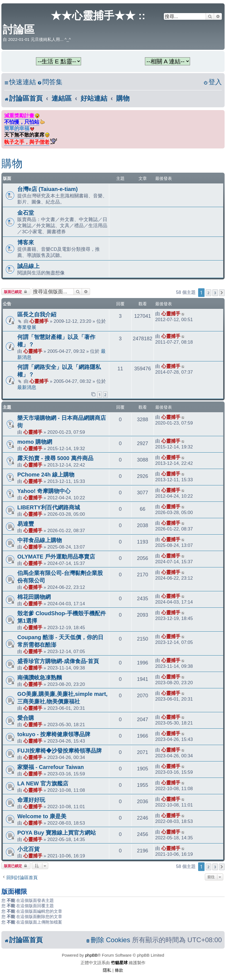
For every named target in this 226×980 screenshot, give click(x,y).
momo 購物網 (35, 442)
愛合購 (26, 718)
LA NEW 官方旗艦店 (43, 783)
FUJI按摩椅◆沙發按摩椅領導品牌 (59, 751)
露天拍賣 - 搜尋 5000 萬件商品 (55, 458)
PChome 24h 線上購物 (46, 475)
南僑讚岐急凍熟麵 (40, 678)
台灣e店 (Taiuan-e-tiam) (48, 189)
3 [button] (215, 293)
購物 (12, 163)
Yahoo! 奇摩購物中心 (44, 491)
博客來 (26, 242)
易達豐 (26, 524)
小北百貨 (28, 849)
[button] (222, 293)
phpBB (91, 955)
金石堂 (26, 213)
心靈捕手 (39, 321)
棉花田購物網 (34, 597)
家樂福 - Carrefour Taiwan (51, 767)
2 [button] (208, 293)
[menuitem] (50, 82)
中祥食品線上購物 (40, 540)
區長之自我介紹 (37, 314)
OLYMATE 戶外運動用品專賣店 (56, 557)
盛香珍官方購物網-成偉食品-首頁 (58, 661)
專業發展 (27, 327)
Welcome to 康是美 (42, 816)
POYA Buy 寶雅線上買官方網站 (57, 833)
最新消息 (27, 387)
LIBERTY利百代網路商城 (49, 507)
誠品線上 (28, 266)
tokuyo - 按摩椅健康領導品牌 (54, 734)
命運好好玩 (31, 800)
